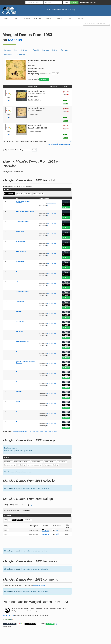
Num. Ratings (38, 194)
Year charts (62, 462)
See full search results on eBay (59, 144)
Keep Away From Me (22, 341)
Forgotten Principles (22, 221)
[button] (54, 74)
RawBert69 (46, 531)
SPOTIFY (44, 79)
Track (20, 194)
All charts (8, 462)
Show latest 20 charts (22, 462)
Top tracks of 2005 (51, 432)
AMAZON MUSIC (66, 202)
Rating (28, 194)
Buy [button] (70, 19)
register (18, 488)
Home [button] (5, 18)
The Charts (38, 18)
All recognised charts (51, 465)
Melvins (15, 40)
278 (57, 530)
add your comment (39, 585)
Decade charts (50, 462)
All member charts (34, 465)
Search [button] (59, 19)
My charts (21, 465)
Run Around (20, 331)
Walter (18, 402)
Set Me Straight (21, 261)
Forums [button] (81, 19)
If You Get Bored (21, 251)
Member (28, 520)
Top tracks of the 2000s (36, 432)
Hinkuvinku (46, 534)
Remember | (85, 2)
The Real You (20, 321)
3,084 (57, 534)
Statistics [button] (27, 19)
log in (11, 488)
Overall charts (37, 462)
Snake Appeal (20, 231)
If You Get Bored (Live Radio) (25, 211)
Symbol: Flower (21, 241)
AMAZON (41, 624)
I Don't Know (20, 301)
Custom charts (10, 465)
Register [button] (74, 3)
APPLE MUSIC (66, 204)
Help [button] (16, 19)
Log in (5, 615)
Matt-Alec (19, 311)
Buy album (7, 620)
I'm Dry (18, 281)
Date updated (17, 520)
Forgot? (93, 2)
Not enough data (52, 203)
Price (64, 87)
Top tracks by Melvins (20, 432)
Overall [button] (49, 19)
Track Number (10, 194)
